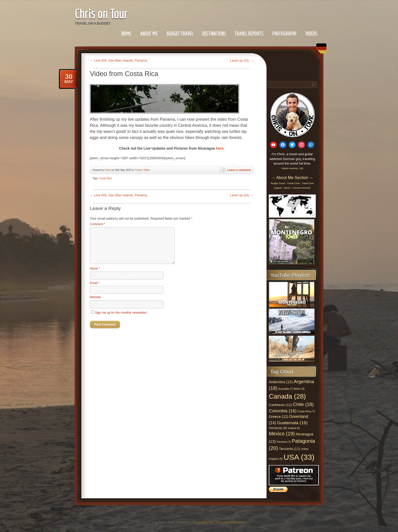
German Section (320, 50)
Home (126, 34)
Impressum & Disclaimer (231, 522)
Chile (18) (303, 404)
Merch (287, 188)
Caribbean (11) (280, 405)
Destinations (214, 34)
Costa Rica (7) (306, 411)
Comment (97, 224)
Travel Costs (293, 183)
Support (278, 188)
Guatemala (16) (292, 423)
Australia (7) (286, 389)
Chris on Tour (101, 14)
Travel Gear (308, 183)
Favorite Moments (302, 188)
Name (95, 269)
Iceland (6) (294, 428)
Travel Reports (249, 34)
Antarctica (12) (281, 382)
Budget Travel (180, 34)
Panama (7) (284, 442)
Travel (138, 170)
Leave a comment (239, 170)
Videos (311, 34)
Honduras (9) (278, 428)
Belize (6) (299, 389)
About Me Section (292, 178)
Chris (107, 170)
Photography (284, 34)
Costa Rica (105, 178)
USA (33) (299, 457)
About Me (149, 34)
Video (147, 170)
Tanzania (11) (289, 449)
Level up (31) (242, 60)
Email (95, 283)
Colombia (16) (283, 411)
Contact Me (206, 522)
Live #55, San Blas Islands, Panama (118, 60)
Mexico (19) (282, 434)
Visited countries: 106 (292, 168)
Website (95, 297)
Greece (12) (279, 417)
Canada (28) (287, 396)
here (220, 148)
